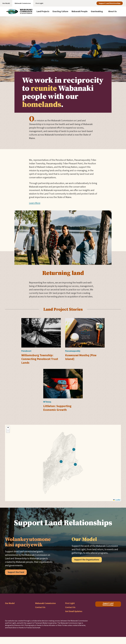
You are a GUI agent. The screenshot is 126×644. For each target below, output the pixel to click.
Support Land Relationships (110, 3)
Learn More (35, 203)
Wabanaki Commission (45, 603)
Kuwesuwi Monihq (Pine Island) (81, 357)
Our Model (10, 603)
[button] (74, 449)
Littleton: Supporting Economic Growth (57, 408)
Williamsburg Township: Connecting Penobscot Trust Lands (40, 359)
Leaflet (117, 500)
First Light (70, 603)
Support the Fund (16, 572)
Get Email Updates (74, 611)
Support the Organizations (87, 560)
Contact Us (40, 607)
